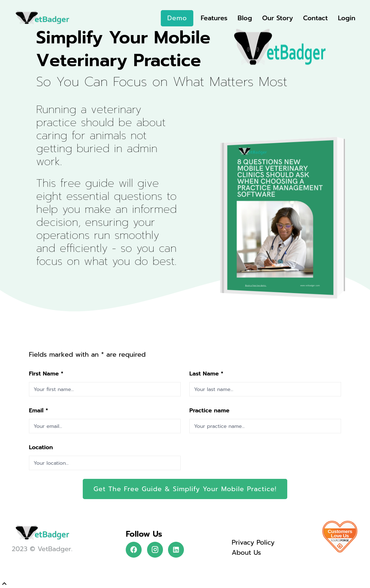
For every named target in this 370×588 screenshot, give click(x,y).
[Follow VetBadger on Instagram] (155, 550)
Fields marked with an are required (87, 355)
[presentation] (244, 456)
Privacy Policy (253, 542)
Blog (245, 18)
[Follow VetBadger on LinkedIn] (176, 550)
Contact (315, 18)
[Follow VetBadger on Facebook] (134, 550)
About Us (246, 553)
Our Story (277, 18)
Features (214, 18)
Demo (177, 18)
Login (347, 18)
